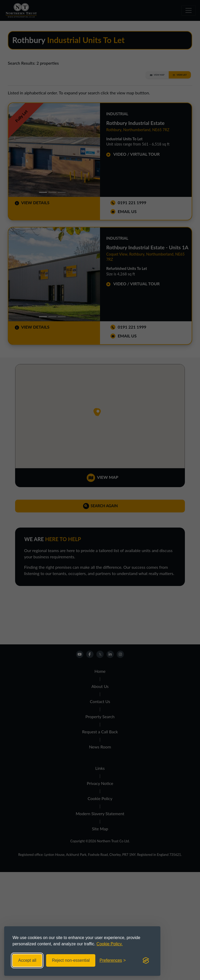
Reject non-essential (71, 960)
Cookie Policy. (110, 944)
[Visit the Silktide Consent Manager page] (146, 960)
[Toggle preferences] (113, 960)
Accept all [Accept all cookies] (27, 960)
